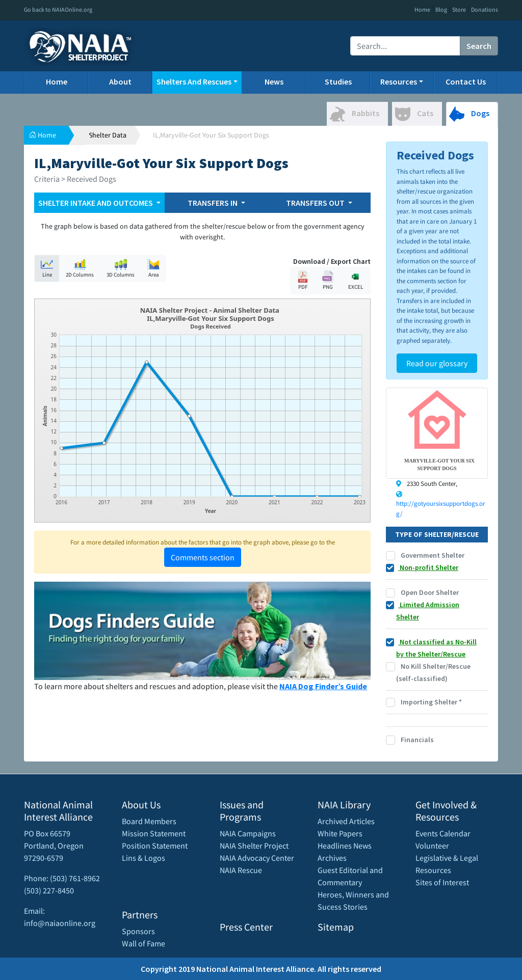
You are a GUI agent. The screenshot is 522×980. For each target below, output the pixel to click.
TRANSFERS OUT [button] (316, 203)
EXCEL (355, 280)
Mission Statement (154, 833)
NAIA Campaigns (248, 833)
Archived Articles (346, 821)
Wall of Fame (143, 943)
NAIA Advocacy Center (257, 858)
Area (153, 268)
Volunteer (432, 846)
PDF (303, 280)
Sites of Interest (442, 882)
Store (459, 9)
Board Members (149, 821)
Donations (485, 9)
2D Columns (80, 268)
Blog (441, 9)
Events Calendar (443, 833)
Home (422, 9)
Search (479, 46)
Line (47, 268)
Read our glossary (437, 363)
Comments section (203, 557)
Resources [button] (399, 81)
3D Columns (121, 268)
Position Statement (155, 846)
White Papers (340, 833)
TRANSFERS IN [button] (213, 203)
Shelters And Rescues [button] (194, 81)
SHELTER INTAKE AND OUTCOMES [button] (96, 203)
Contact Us (466, 81)
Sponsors (138, 931)
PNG (328, 280)
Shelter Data (108, 135)
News (274, 81)
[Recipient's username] (405, 46)
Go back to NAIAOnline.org (58, 9)
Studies (338, 81)
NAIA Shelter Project (254, 846)
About (120, 81)
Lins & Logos (143, 858)
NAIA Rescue (241, 870)
